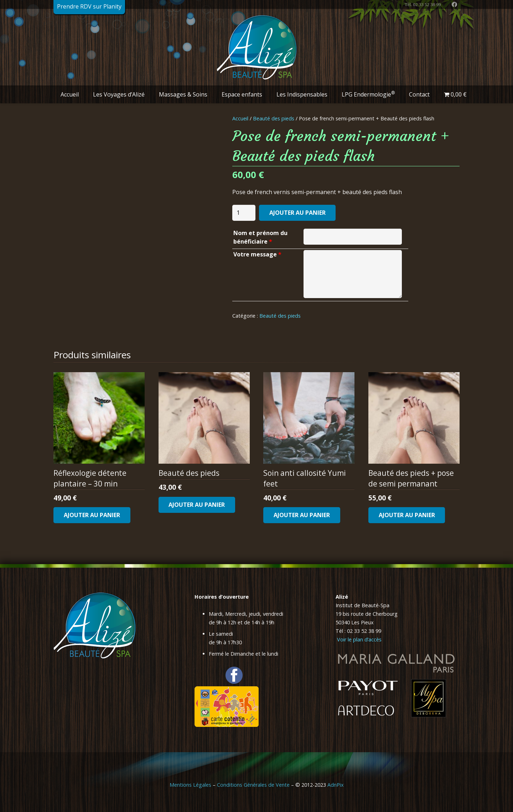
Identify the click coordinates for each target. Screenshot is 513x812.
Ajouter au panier (297, 213)
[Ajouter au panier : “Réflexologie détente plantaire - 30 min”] (92, 515)
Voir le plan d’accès (359, 639)
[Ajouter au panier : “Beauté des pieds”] (197, 505)
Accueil (240, 118)
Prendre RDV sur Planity (89, 6)
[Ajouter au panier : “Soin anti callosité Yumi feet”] (302, 515)
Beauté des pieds (274, 118)
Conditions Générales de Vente (253, 785)
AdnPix (336, 785)
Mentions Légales (190, 785)
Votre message (257, 254)
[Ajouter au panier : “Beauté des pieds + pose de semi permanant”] (407, 515)
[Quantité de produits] (244, 213)
